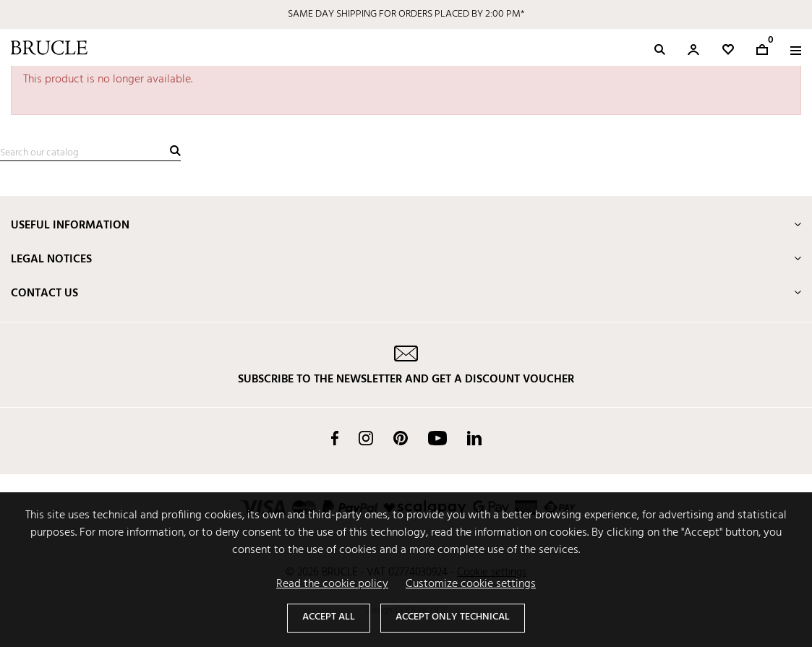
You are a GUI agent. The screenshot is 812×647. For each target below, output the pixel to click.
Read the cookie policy (332, 584)
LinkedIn (474, 438)
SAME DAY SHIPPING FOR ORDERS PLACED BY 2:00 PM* (406, 14)
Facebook (335, 438)
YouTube (437, 438)
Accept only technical (453, 617)
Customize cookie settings (471, 584)
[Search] (90, 153)
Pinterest (401, 438)
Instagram (366, 438)
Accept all (329, 617)
